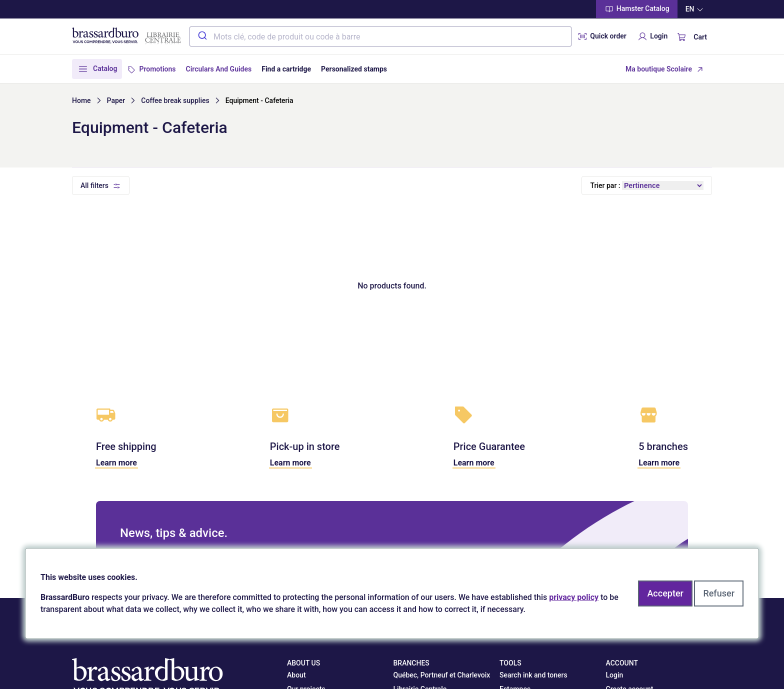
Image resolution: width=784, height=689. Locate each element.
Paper (116, 100)
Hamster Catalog (636, 9)
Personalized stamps (354, 69)
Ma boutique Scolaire (659, 69)
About (296, 675)
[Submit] (202, 36)
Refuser (719, 593)
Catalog (105, 68)
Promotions (157, 69)
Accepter (665, 593)
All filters (94, 185)
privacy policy (574, 597)
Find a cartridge (286, 69)
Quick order (601, 36)
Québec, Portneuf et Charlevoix (442, 675)
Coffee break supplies (175, 100)
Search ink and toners (533, 675)
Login (652, 36)
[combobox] (380, 36)
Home (81, 100)
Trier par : (605, 185)
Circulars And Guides (219, 69)
